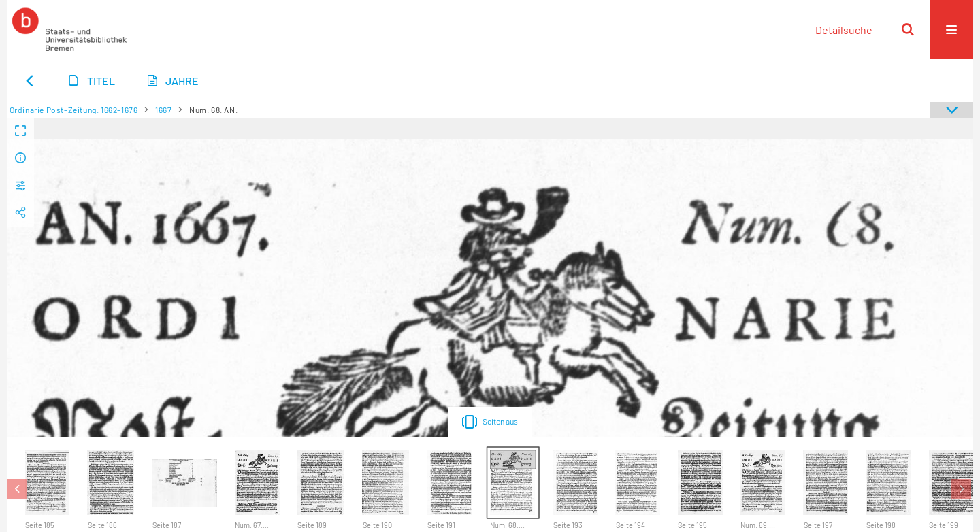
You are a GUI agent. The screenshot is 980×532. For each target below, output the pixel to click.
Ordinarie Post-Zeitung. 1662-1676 (74, 110)
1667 (163, 110)
